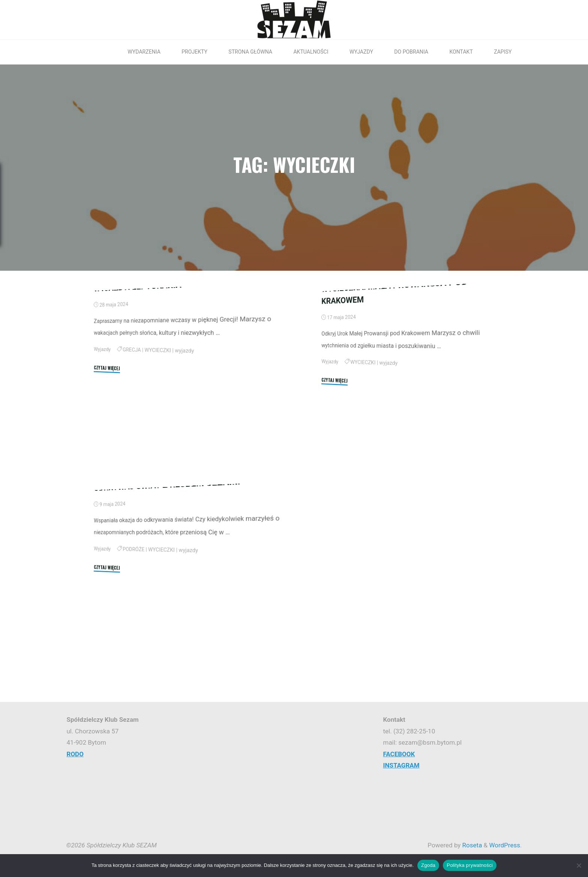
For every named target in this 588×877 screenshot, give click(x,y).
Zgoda (428, 865)
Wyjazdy (102, 426)
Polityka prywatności (470, 865)
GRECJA (132, 427)
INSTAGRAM (401, 765)
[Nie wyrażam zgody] (579, 865)
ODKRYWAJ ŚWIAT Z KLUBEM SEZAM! (167, 564)
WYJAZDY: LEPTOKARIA (138, 364)
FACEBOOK (399, 754)
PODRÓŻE (133, 627)
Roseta (471, 845)
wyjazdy (184, 430)
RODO (75, 754)
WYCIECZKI (157, 429)
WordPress (505, 845)
